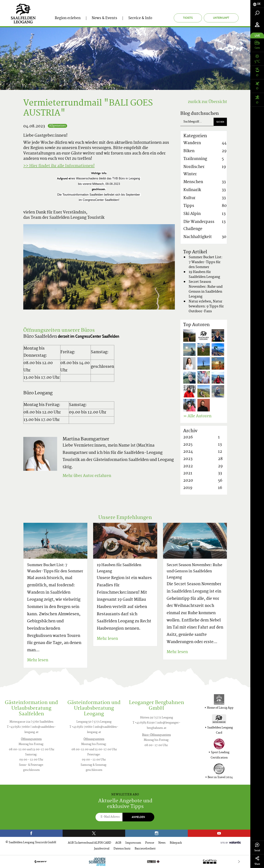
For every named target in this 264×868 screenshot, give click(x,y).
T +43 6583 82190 (144, 723)
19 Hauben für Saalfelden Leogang (204, 275)
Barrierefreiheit (145, 849)
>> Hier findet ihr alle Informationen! (59, 166)
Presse (150, 843)
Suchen (220, 122)
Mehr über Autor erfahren (87, 476)
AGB (118, 843)
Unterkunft (221, 18)
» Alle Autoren (197, 416)
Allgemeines (57, 126)
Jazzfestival (102, 849)
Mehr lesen (38, 660)
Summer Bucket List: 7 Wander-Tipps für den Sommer (206, 262)
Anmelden (138, 817)
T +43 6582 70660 (18, 727)
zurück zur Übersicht (208, 102)
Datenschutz (122, 849)
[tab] (257, 4)
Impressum (133, 843)
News (162, 843)
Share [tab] (257, 861)
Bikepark (176, 843)
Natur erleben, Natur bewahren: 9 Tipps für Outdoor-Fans (206, 307)
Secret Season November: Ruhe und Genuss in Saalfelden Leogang (206, 289)
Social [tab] (257, 847)
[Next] (239, 862)
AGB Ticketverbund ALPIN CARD (90, 843)
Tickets (188, 18)
